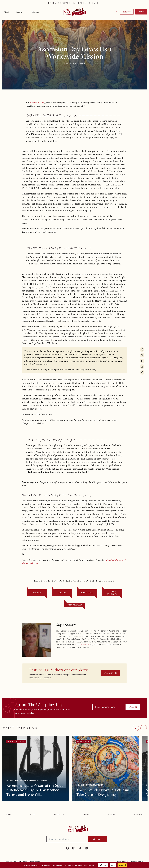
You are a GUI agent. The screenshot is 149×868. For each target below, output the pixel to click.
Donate (141, 12)
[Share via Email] (142, 367)
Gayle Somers (80, 63)
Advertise (112, 814)
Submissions (59, 814)
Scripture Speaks (75, 605)
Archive (22, 12)
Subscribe (127, 12)
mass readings (87, 593)
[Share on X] (142, 355)
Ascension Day (37, 102)
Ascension (37, 593)
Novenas (36, 12)
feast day (62, 593)
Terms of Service (137, 861)
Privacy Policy (122, 861)
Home (8, 814)
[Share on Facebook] (142, 349)
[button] (117, 12)
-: (136, 728)
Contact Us (109, 673)
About (6, 12)
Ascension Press (82, 645)
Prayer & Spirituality (112, 593)
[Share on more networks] (142, 372)
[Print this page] (142, 361)
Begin (132, 707)
